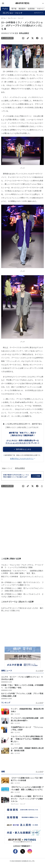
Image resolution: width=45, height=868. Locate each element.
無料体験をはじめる (22, 449)
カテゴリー (38, 13)
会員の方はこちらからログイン (22, 459)
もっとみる (40, 671)
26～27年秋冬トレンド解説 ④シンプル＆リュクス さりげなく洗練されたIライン (22, 595)
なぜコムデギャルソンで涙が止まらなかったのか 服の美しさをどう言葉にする (22, 609)
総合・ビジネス (15, 714)
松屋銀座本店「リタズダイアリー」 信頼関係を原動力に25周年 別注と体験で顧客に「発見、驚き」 (22, 572)
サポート (40, 9)
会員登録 (31, 9)
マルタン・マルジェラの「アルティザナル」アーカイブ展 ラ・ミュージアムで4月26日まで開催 (22, 566)
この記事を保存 (7, 38)
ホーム (3, 18)
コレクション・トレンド (12, 13)
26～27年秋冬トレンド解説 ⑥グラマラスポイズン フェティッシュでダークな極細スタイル (22, 584)
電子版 (14, 9)
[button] (8, 3)
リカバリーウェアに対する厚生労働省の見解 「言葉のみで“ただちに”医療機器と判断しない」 (27, 739)
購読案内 (22, 9)
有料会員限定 (20, 468)
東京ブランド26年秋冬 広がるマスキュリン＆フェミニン (22, 578)
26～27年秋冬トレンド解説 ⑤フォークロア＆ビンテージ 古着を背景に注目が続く (22, 589)
